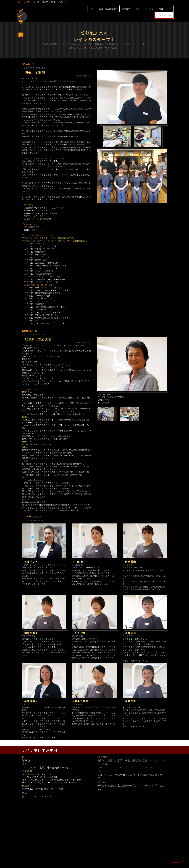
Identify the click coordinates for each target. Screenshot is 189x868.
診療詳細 (126, 9)
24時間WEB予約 (164, 15)
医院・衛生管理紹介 (108, 9)
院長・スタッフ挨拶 (145, 9)
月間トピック (165, 9)
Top (92, 9)
